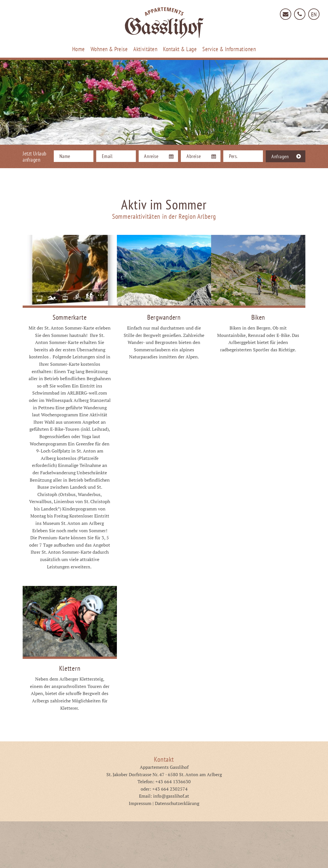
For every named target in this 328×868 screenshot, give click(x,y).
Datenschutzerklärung (177, 803)
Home (79, 49)
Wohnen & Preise (109, 49)
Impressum (140, 803)
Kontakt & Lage (180, 49)
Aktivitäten (145, 49)
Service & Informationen (229, 49)
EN (314, 14)
